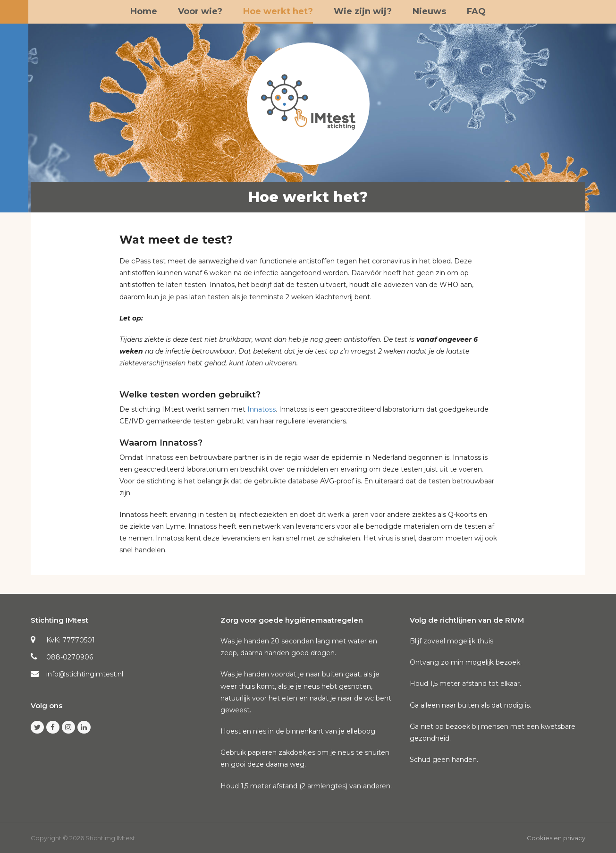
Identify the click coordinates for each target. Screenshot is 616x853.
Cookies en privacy (556, 838)
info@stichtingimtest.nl (85, 674)
